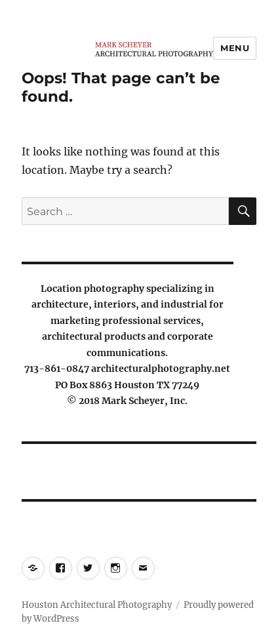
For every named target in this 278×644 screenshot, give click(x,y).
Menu (235, 48)
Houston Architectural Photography (97, 605)
